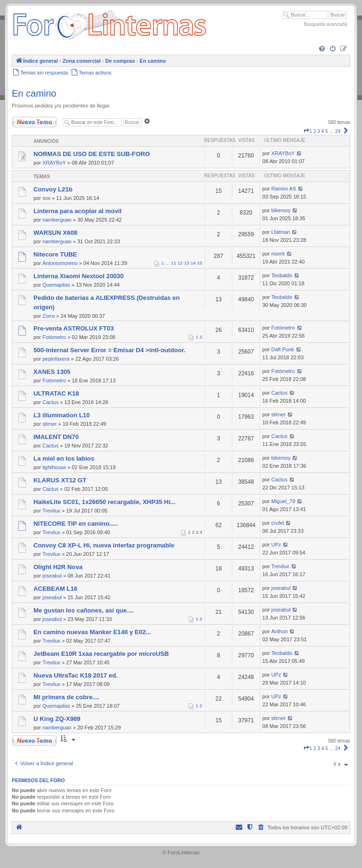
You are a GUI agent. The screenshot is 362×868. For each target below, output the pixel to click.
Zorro (49, 316)
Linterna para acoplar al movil (78, 211)
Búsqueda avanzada (325, 24)
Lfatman (281, 232)
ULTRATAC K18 (56, 393)
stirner (50, 424)
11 (174, 263)
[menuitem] (322, 49)
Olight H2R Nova (58, 567)
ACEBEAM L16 (55, 589)
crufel (278, 523)
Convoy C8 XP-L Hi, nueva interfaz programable (104, 545)
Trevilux (51, 511)
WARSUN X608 (55, 233)
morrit (278, 254)
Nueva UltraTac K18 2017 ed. (76, 675)
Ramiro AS (284, 189)
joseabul (52, 576)
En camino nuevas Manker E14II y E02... (92, 632)
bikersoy (281, 210)
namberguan (57, 220)
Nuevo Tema (34, 122)
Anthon (280, 631)
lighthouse (54, 467)
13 (187, 263)
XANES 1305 (52, 372)
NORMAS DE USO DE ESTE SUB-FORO (92, 154)
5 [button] (327, 131)
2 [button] (315, 131)
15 (200, 263)
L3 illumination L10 (62, 415)
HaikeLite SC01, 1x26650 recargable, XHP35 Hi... (104, 502)
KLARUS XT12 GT (60, 480)
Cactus (50, 402)
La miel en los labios (64, 459)
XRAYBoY (54, 163)
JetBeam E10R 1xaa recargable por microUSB (101, 654)
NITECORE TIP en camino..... (76, 524)
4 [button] (323, 131)
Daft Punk (283, 349)
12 (180, 263)
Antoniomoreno (60, 263)
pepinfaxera (56, 359)
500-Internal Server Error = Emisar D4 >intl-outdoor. (109, 350)
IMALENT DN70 (56, 437)
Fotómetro (54, 337)
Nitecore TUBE (55, 254)
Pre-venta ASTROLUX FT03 (74, 328)
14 (193, 263)
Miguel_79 (284, 501)
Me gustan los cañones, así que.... (84, 610)
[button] (306, 131)
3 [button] (319, 131)
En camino (34, 93)
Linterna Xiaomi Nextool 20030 (78, 276)
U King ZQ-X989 (57, 719)
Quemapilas (56, 285)
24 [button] (338, 131)
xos (46, 198)
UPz (276, 545)
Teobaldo (282, 275)
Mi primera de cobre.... (66, 697)
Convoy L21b (53, 189)
